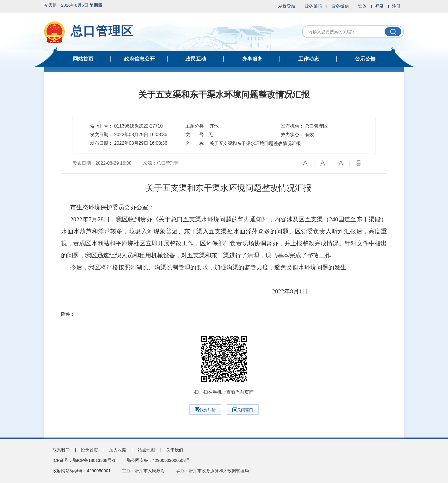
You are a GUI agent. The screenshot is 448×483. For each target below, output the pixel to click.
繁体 (362, 6)
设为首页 (89, 450)
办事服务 (252, 59)
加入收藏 (118, 450)
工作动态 (309, 59)
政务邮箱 (313, 6)
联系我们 (61, 450)
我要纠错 (205, 410)
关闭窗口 (243, 410)
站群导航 (287, 6)
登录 (379, 6)
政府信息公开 (139, 59)
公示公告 (365, 59)
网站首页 (83, 59)
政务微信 (340, 6)
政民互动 (196, 59)
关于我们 (175, 450)
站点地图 (146, 450)
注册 (396, 6)
